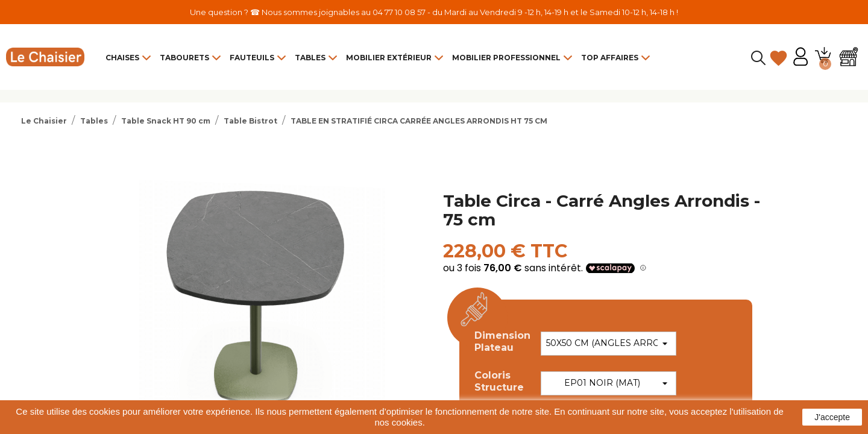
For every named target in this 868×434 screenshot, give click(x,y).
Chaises (122, 58)
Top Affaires (610, 58)
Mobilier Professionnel (506, 58)
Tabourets (184, 58)
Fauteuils (252, 58)
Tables (310, 58)
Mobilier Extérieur (389, 58)
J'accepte (832, 417)
